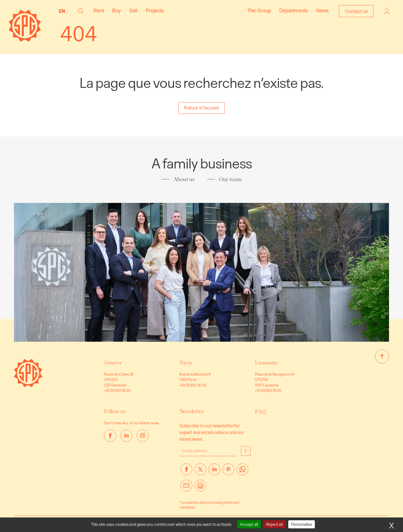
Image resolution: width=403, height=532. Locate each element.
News (323, 11)
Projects (155, 11)
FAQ (261, 412)
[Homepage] (25, 40)
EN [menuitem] (62, 11)
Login (387, 11)
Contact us (356, 11)
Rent (99, 11)
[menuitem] (63, 11)
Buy (117, 11)
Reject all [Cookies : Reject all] (274, 524)
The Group (259, 11)
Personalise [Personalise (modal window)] (302, 524)
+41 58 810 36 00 (193, 385)
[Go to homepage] (28, 385)
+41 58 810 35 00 (268, 390)
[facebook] (110, 436)
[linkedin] (126, 436)
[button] (81, 11)
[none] (63, 11)
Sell (133, 11)
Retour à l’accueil (201, 108)
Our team (230, 179)
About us (184, 179)
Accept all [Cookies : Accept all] (249, 524)
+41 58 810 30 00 (117, 390)
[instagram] (143, 436)
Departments (294, 11)
